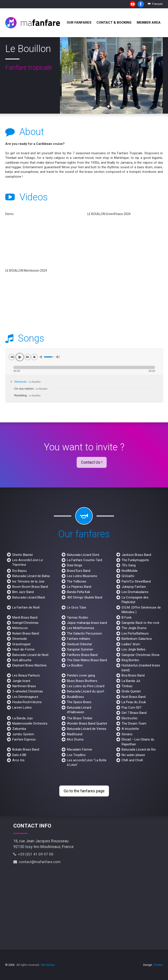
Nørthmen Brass (24, 686)
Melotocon (20, 628)
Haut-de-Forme (23, 649)
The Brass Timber (80, 718)
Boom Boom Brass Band (30, 587)
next (28, 357)
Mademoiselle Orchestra (30, 723)
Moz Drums (75, 739)
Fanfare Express (24, 739)
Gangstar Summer (80, 649)
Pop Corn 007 (131, 708)
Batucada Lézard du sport (86, 691)
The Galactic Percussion (84, 633)
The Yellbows (77, 581)
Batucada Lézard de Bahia (31, 576)
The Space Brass (79, 702)
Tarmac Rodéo (78, 617)
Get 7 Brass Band (134, 713)
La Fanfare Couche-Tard (85, 560)
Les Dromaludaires (135, 592)
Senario (127, 734)
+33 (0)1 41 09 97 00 (33, 854)
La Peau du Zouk (134, 702)
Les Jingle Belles (134, 649)
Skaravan (27, 382)
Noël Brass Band (134, 697)
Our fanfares (79, 23)
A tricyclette (130, 729)
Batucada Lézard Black (29, 597)
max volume (58, 357)
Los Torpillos (76, 755)
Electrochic (130, 718)
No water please (133, 755)
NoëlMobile (130, 571)
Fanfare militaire (79, 639)
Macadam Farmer (80, 749)
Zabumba (19, 729)
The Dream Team (134, 723)
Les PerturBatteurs (135, 633)
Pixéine (158, 965)
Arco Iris (18, 760)
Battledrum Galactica (137, 639)
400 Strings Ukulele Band (85, 597)
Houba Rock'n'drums (27, 702)
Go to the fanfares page (84, 791)
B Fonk (127, 617)
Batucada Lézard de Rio (139, 749)
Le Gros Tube (77, 607)
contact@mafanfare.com (37, 862)
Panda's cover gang (81, 675)
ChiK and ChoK (132, 760)
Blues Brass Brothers (82, 681)
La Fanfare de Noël (26, 607)
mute (42, 357)
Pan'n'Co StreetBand (136, 581)
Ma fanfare (48, 965)
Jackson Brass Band (136, 555)
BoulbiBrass (75, 697)
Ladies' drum (131, 644)
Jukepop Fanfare (134, 587)
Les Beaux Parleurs (26, 675)
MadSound (75, 734)
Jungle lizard (21, 681)
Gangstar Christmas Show (141, 655)
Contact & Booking (114, 23)
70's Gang (129, 565)
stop (34, 357)
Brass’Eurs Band (79, 571)
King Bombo (130, 660)
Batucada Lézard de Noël (30, 655)
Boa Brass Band (133, 675)
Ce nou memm (31, 389)
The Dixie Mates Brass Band (87, 660)
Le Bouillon (75, 665)
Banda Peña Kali (78, 592)
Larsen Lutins (22, 708)
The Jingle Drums (134, 628)
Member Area (149, 23)
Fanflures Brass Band (82, 655)
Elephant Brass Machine (29, 665)
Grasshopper (22, 644)
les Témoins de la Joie (28, 581)
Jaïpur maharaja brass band (87, 623)
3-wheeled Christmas (28, 691)
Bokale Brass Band (26, 749)
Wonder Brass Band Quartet (87, 723)
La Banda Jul (131, 681)
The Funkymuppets (135, 560)
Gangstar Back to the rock (140, 623)
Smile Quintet (131, 691)
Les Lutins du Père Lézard (86, 686)
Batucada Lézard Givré (83, 555)
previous (12, 357)
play (20, 357)
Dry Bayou (19, 571)
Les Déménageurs (25, 697)
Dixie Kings (75, 565)
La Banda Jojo (23, 718)
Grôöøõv (128, 576)
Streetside (20, 639)
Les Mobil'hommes (81, 628)
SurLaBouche (22, 660)
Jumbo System (23, 734)
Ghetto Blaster (23, 555)
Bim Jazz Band (23, 592)
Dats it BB (19, 755)
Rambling (27, 395)
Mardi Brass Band (25, 617)
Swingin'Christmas (25, 623)
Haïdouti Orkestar (80, 644)
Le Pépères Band (79, 587)
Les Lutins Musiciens (82, 576)
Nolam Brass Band (26, 633)
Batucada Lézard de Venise (87, 729)
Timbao (127, 686)
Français (155, 4)
